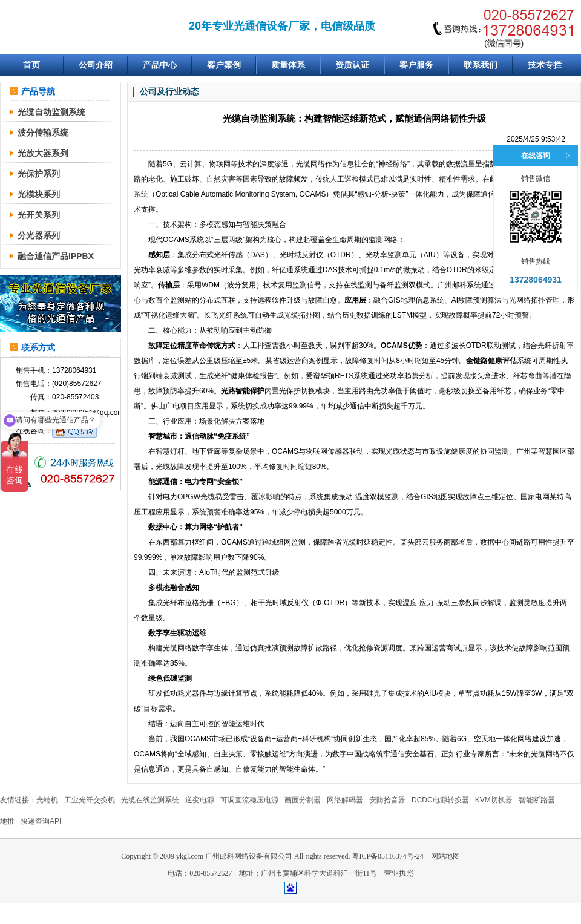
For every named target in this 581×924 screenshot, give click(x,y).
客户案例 (224, 65)
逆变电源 (200, 800)
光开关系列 (39, 215)
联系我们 (481, 65)
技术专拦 (545, 65)
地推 (7, 821)
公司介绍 (96, 65)
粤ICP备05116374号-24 (387, 856)
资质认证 (352, 65)
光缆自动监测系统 (51, 112)
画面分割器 (303, 800)
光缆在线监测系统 (150, 800)
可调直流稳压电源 (249, 800)
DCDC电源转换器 (440, 800)
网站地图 (445, 856)
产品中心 (160, 65)
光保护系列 (39, 174)
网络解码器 (345, 800)
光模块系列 (39, 194)
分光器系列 (39, 235)
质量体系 (288, 65)
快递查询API (41, 821)
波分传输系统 (43, 133)
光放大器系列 (43, 153)
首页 (31, 65)
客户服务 (416, 65)
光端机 (47, 800)
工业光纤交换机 (90, 800)
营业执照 (399, 873)
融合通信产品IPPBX (56, 256)
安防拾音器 (387, 800)
